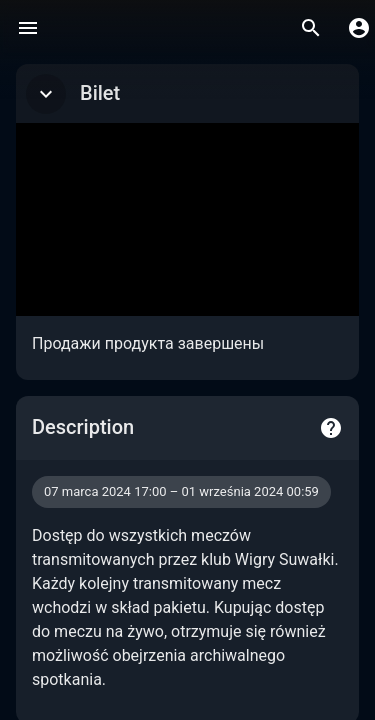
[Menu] (28, 28)
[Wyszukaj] (311, 28)
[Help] (331, 428)
